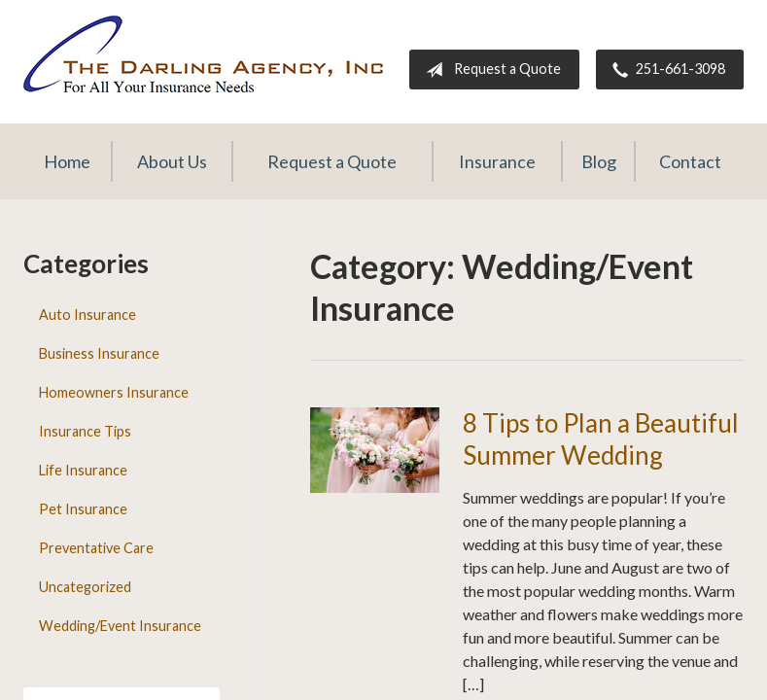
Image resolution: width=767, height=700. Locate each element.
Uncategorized (85, 587)
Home (67, 161)
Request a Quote (489, 70)
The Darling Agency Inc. (203, 54)
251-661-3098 (665, 70)
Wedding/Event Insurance (120, 626)
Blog (599, 161)
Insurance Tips (85, 431)
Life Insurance (83, 470)
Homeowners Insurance (114, 392)
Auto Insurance (87, 315)
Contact (690, 161)
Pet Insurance (83, 509)
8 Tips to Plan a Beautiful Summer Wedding (601, 439)
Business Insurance (99, 353)
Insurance (497, 161)
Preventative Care (96, 548)
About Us (172, 161)
